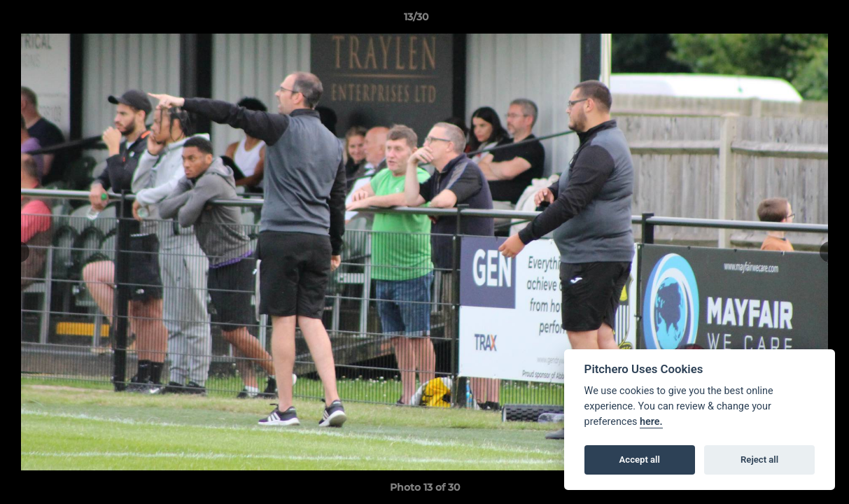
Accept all (640, 460)
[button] (790, 20)
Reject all (759, 460)
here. (651, 422)
